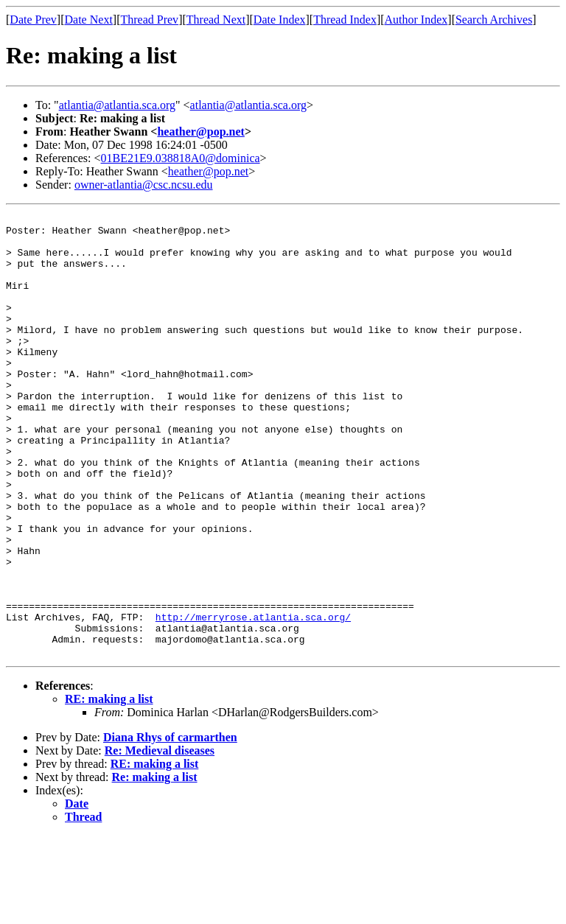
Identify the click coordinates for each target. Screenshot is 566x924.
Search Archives (494, 20)
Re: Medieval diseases (160, 839)
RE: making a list (109, 787)
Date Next (89, 20)
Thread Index (345, 20)
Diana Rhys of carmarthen (170, 826)
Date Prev (33, 20)
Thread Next (216, 20)
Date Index (280, 20)
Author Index (416, 20)
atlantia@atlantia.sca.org (117, 105)
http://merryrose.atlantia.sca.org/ (253, 699)
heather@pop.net (200, 132)
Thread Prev (149, 20)
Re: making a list (155, 865)
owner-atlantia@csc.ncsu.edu (144, 185)
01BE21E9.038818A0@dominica (181, 158)
